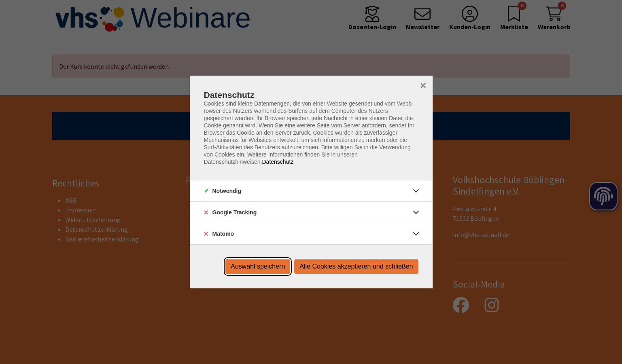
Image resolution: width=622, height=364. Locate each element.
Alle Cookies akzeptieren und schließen (356, 266)
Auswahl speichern (258, 266)
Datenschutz (278, 162)
